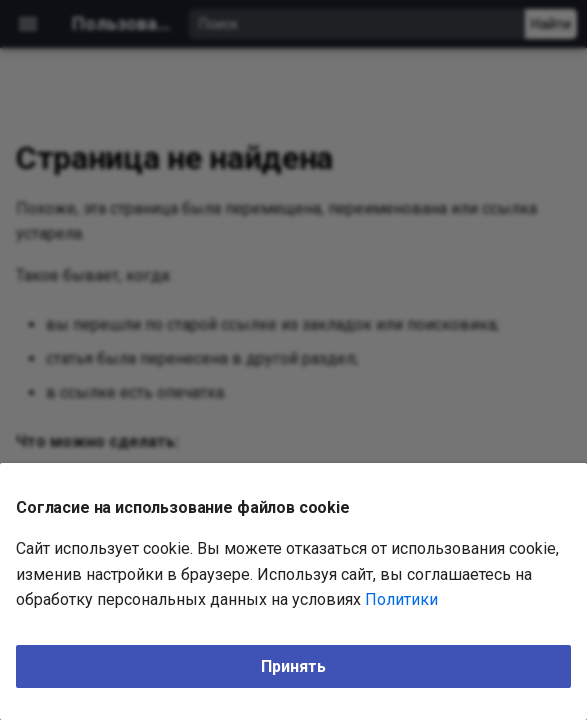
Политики (401, 599)
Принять (293, 666)
